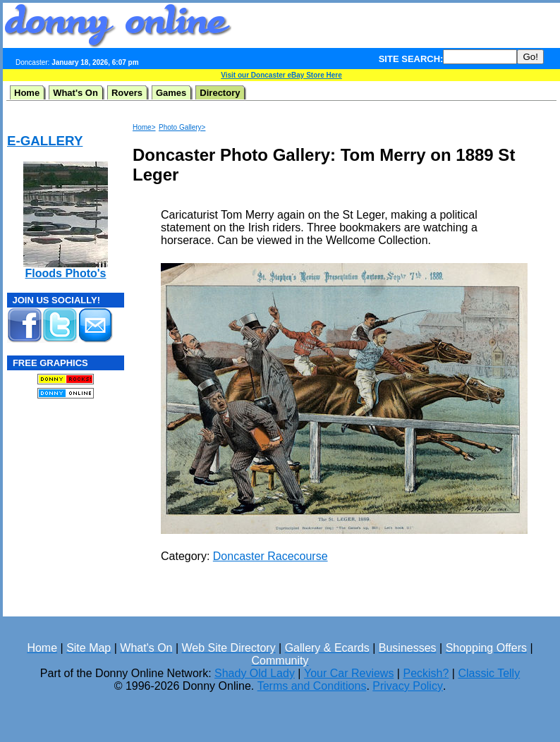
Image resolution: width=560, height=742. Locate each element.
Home (27, 93)
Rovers (127, 93)
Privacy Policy (408, 686)
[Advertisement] (49, 496)
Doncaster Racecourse (270, 556)
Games (171, 93)
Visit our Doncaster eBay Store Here (281, 75)
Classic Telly (489, 673)
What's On (75, 93)
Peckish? (426, 673)
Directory (220, 93)
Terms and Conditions (312, 686)
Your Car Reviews (349, 673)
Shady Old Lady (255, 673)
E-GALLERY (45, 141)
